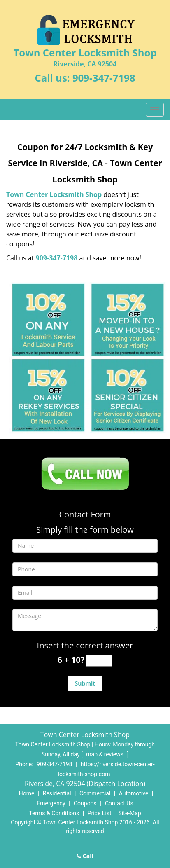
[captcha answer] (99, 661)
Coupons (85, 803)
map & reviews (105, 754)
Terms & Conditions (54, 813)
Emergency (51, 803)
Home (27, 793)
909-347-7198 (104, 78)
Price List (100, 813)
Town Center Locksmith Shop (54, 194)
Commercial (95, 793)
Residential (57, 793)
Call (85, 856)
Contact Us (119, 803)
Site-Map (130, 813)
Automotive (134, 793)
